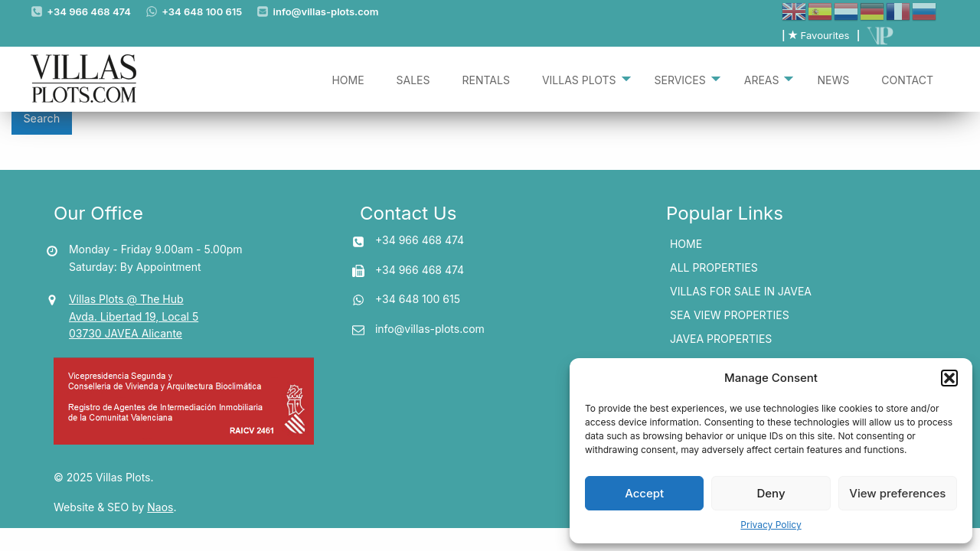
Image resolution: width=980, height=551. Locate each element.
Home (348, 79)
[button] (949, 378)
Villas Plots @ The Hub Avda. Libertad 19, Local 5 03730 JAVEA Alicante (134, 316)
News (833, 79)
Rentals (486, 79)
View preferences (897, 493)
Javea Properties (721, 339)
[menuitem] (348, 79)
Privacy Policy (771, 525)
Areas (762, 79)
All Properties (714, 267)
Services (680, 79)
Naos (160, 507)
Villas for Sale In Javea (741, 291)
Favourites (818, 35)
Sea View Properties (730, 315)
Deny (771, 493)
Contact (907, 79)
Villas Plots (579, 79)
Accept (644, 493)
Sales (413, 79)
